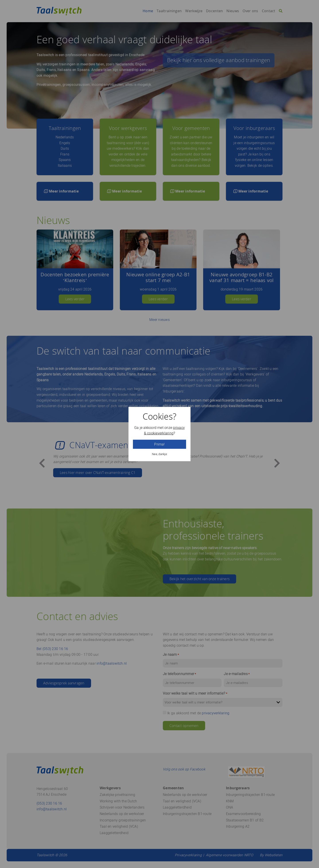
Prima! (159, 445)
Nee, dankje (159, 454)
